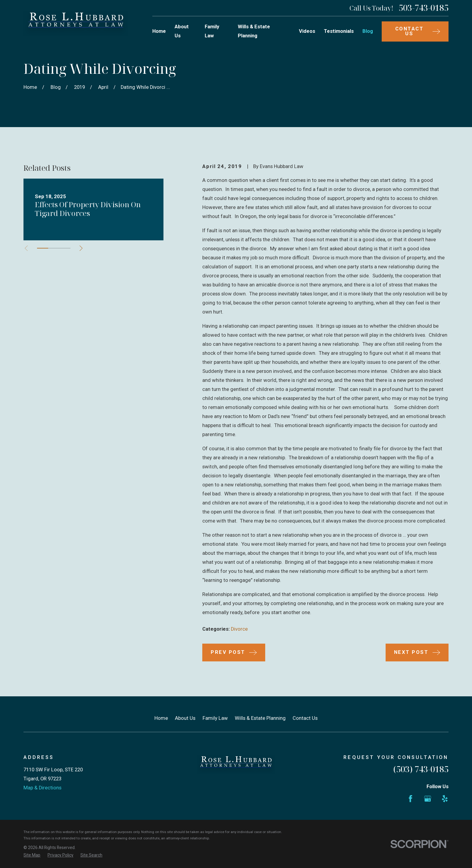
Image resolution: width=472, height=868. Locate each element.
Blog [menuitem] (368, 31)
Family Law (215, 718)
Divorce (239, 629)
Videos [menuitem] (307, 31)
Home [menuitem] (159, 31)
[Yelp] (445, 799)
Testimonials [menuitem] (339, 31)
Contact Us (305, 718)
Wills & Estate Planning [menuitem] (254, 31)
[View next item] (81, 248)
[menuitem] (32, 855)
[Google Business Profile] (428, 799)
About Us (185, 718)
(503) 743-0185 (421, 769)
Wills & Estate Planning (260, 718)
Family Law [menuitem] (212, 31)
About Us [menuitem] (182, 31)
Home (161, 718)
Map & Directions (42, 788)
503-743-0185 (424, 8)
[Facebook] (410, 799)
